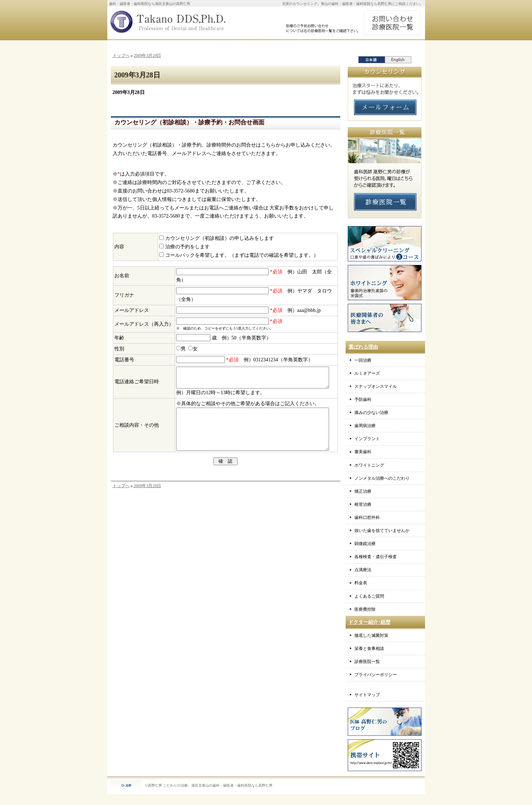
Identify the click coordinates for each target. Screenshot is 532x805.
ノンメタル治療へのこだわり (382, 478)
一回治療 (363, 360)
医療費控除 (365, 609)
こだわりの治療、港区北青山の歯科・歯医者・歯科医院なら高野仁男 (218, 785)
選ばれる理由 (363, 347)
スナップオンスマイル (376, 386)
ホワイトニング (369, 465)
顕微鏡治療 (365, 544)
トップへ (121, 55)
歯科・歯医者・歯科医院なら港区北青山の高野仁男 (150, 4)
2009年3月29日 (147, 55)
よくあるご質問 (369, 596)
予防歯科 (363, 399)
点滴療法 (363, 570)
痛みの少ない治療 (371, 413)
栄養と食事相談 (369, 649)
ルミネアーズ (367, 373)
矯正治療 (363, 491)
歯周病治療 (365, 426)
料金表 (361, 583)
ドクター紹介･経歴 (369, 622)
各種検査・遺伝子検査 (376, 557)
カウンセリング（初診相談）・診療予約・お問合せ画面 (189, 122)
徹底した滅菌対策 (371, 635)
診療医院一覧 (367, 662)
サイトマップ (367, 695)
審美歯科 (363, 452)
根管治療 (363, 504)
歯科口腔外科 (367, 517)
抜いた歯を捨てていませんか (382, 531)
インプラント (367, 439)
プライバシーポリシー (376, 675)
